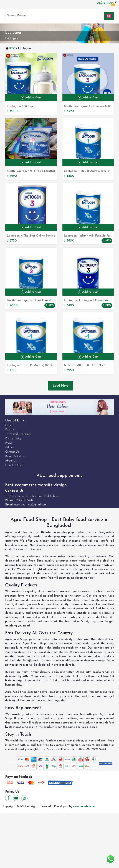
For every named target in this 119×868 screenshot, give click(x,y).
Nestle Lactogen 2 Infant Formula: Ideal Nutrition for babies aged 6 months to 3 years (30, 301)
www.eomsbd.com (84, 807)
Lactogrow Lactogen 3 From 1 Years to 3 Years (88, 301)
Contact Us (12, 452)
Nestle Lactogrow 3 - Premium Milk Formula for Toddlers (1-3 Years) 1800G (87, 107)
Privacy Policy (13, 439)
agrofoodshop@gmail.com (30, 505)
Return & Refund (15, 456)
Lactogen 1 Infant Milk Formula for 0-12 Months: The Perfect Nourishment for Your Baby (87, 236)
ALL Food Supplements (59, 476)
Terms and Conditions (18, 434)
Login (9, 425)
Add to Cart (31, 98)
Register (10, 430)
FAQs (9, 443)
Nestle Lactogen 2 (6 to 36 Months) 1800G (31, 171)
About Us (11, 461)
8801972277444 (24, 500)
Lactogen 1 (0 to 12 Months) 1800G (30, 365)
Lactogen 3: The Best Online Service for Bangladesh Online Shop (31, 236)
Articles (9, 447)
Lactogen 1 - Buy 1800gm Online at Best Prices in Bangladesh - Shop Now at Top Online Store (87, 171)
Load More (60, 386)
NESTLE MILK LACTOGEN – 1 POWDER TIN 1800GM (85, 366)
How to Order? (15, 465)
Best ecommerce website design (36, 485)
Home (10, 48)
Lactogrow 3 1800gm (21, 106)
